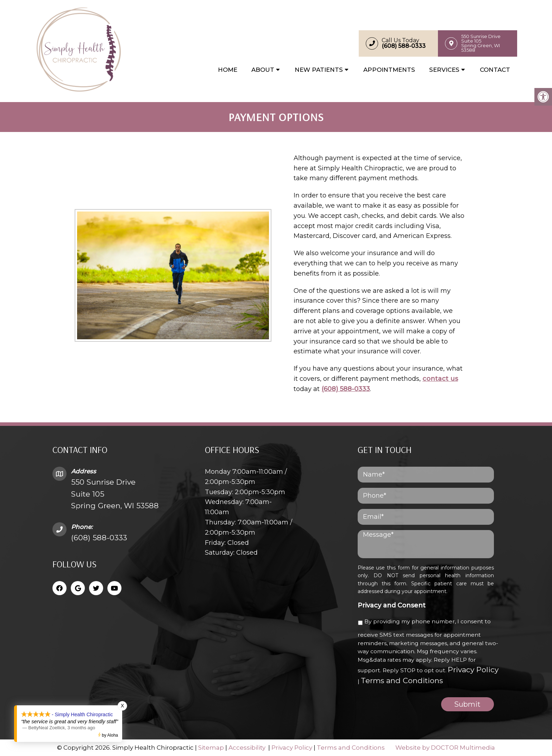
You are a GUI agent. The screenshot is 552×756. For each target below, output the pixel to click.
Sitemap (211, 748)
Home (228, 70)
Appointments (389, 70)
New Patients (319, 70)
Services (444, 70)
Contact (495, 70)
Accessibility (247, 748)
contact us (440, 379)
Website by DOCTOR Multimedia (445, 748)
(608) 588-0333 (346, 389)
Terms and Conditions (402, 681)
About (263, 70)
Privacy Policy (473, 670)
